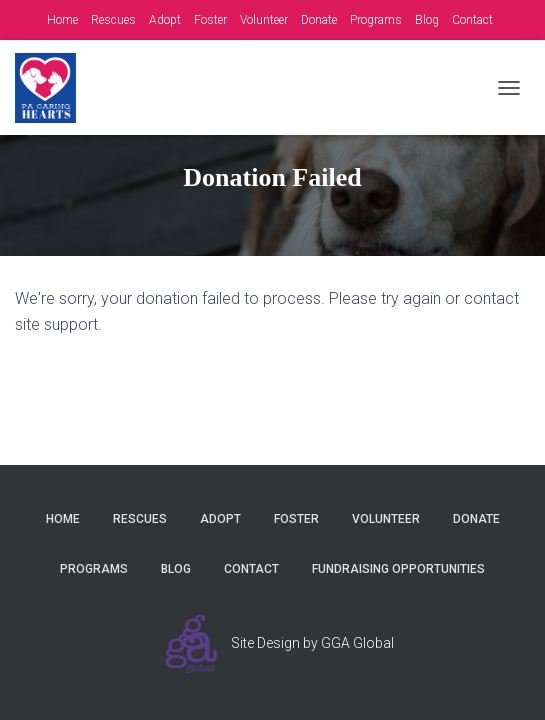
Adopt (165, 20)
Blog (427, 20)
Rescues (113, 20)
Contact (472, 20)
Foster (210, 20)
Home (62, 20)
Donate (319, 20)
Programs (376, 20)
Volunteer (264, 20)
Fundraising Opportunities (398, 569)
